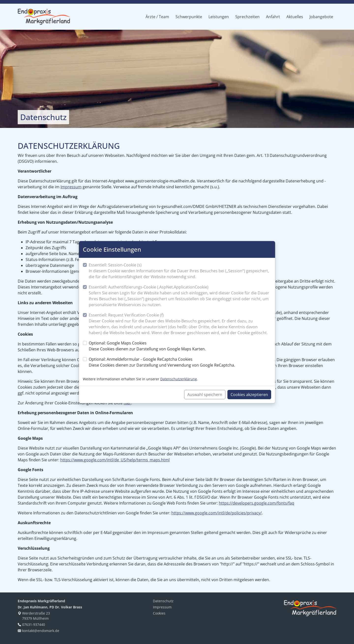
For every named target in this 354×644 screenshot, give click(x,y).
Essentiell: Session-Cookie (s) (180, 271)
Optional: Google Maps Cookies (147, 346)
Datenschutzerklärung (179, 379)
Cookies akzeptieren (249, 395)
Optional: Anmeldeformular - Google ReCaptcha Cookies (162, 362)
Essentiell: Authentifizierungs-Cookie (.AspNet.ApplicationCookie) (180, 296)
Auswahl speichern (205, 395)
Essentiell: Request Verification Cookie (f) (180, 324)
